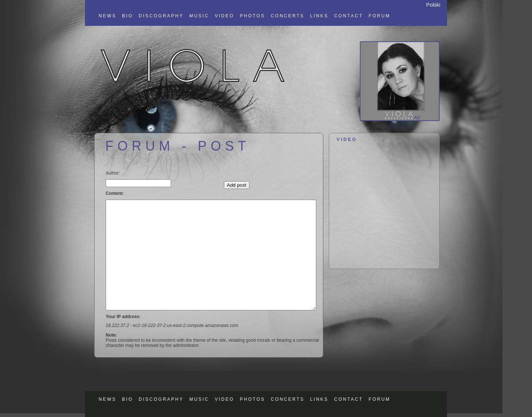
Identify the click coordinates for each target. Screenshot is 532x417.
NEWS (108, 16)
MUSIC (199, 16)
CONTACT (348, 16)
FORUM (380, 16)
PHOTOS (252, 16)
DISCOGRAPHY (161, 16)
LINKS (319, 16)
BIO (127, 16)
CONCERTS (288, 16)
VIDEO (224, 16)
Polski (433, 5)
